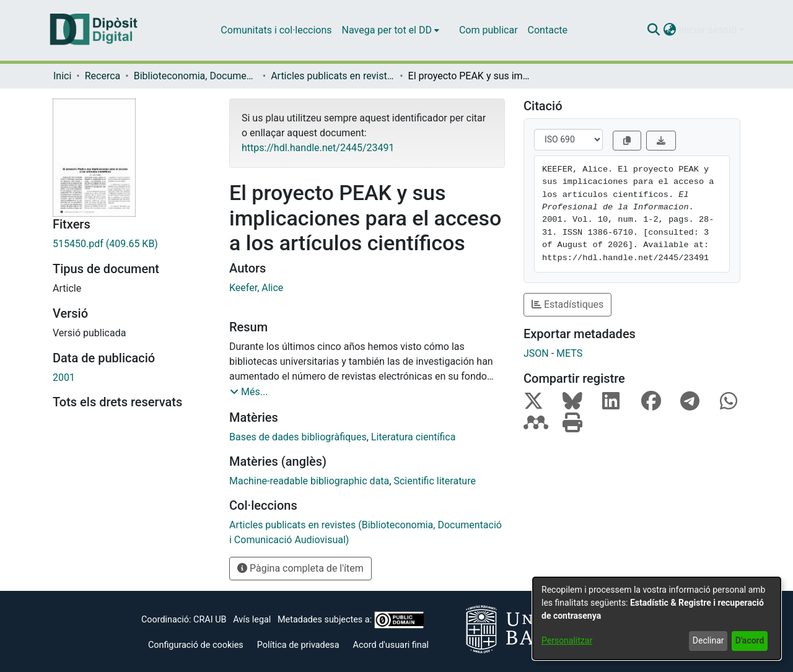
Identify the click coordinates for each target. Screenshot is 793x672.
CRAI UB (210, 620)
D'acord (750, 640)
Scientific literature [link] (435, 481)
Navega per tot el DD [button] (387, 30)
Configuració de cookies (196, 645)
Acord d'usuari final (391, 645)
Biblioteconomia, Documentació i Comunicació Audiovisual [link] (196, 76)
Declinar (708, 640)
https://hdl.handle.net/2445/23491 (318, 148)
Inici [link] (62, 76)
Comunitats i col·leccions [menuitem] (276, 30)
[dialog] (657, 618)
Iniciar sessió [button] (709, 30)
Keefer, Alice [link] (256, 288)
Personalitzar (567, 640)
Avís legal (252, 620)
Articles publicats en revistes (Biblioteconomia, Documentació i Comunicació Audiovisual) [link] (333, 76)
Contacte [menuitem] (548, 30)
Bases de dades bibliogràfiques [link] (298, 437)
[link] (132, 244)
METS (569, 353)
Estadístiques (567, 304)
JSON (536, 353)
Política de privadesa (298, 645)
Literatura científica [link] (414, 437)
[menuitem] (391, 30)
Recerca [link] (103, 76)
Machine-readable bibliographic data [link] (309, 481)
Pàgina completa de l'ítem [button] (300, 568)
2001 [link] (64, 377)
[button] (653, 30)
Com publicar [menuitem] (489, 30)
